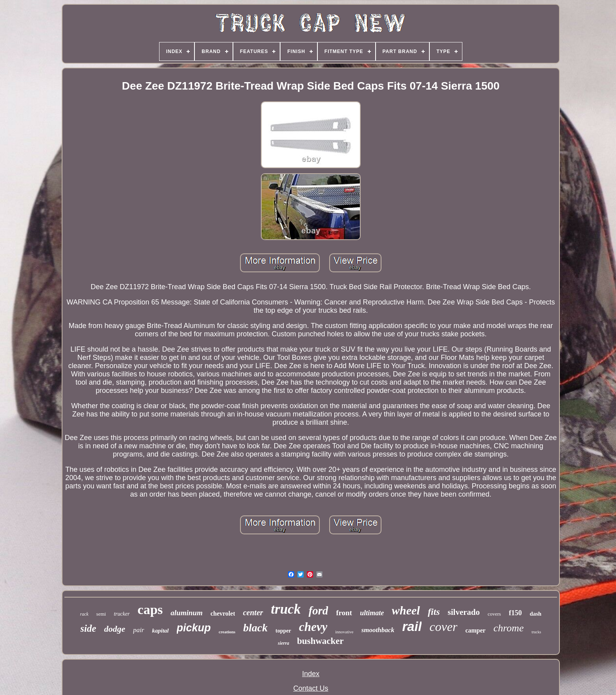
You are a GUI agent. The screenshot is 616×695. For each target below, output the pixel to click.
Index (311, 674)
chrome (509, 628)
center (253, 612)
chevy (313, 627)
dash (535, 614)
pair (139, 630)
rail (412, 626)
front (344, 613)
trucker (122, 614)
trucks (536, 632)
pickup (194, 628)
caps (150, 610)
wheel (406, 610)
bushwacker (320, 641)
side (88, 628)
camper (475, 630)
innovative (344, 632)
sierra (283, 643)
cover (443, 627)
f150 (515, 613)
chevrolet (223, 613)
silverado (464, 612)
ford (318, 611)
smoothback (378, 630)
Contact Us (311, 688)
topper (283, 631)
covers (494, 614)
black (255, 628)
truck (286, 609)
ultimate (372, 613)
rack (84, 614)
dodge (115, 629)
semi (101, 614)
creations (227, 632)
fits (434, 612)
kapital (160, 631)
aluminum (186, 613)
